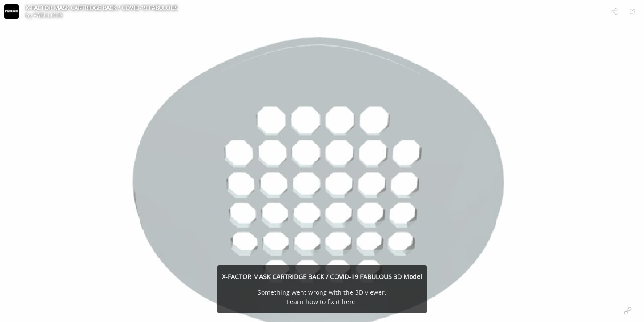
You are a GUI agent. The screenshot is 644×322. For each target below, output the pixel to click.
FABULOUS (48, 15)
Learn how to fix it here (321, 302)
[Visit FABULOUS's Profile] (12, 12)
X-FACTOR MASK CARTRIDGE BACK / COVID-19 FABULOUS (102, 8)
